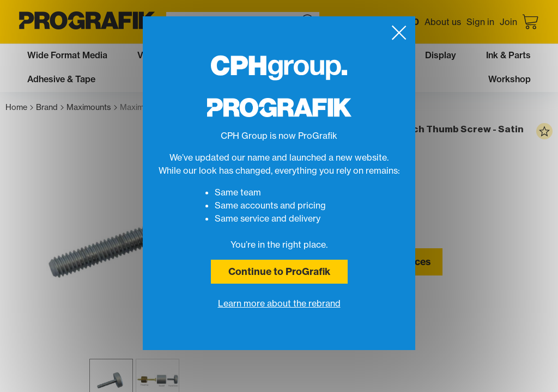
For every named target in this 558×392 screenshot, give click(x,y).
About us (443, 22)
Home (19, 108)
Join (508, 22)
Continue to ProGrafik (279, 271)
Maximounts (92, 108)
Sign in (480, 22)
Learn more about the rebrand (279, 303)
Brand (50, 108)
